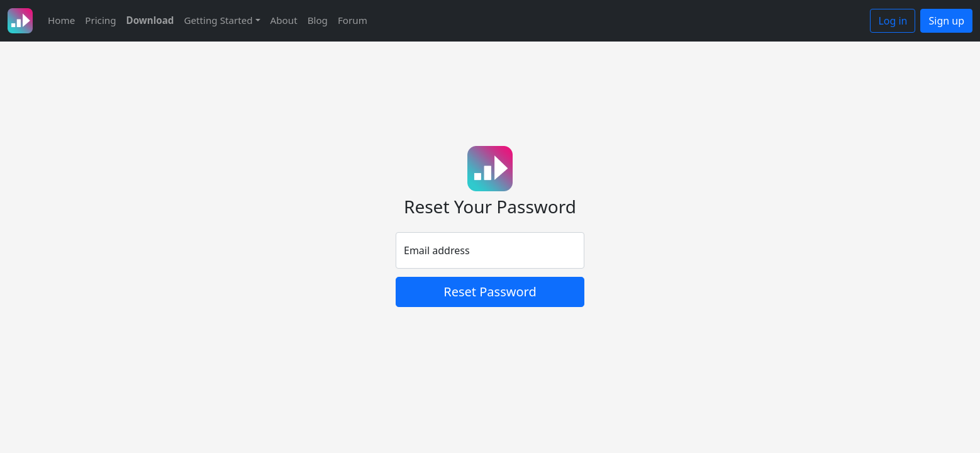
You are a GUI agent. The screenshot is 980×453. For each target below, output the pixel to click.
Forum (353, 20)
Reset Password (490, 292)
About (284, 20)
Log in (893, 21)
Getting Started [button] (218, 20)
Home (61, 20)
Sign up (946, 21)
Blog (318, 20)
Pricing (100, 20)
